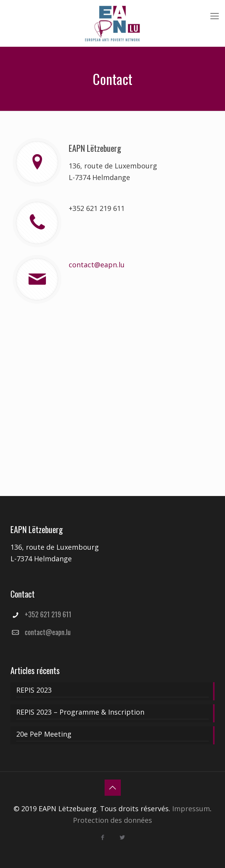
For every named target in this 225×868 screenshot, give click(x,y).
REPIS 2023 (34, 690)
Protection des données (112, 820)
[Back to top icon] (113, 788)
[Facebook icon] (103, 837)
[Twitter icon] (123, 837)
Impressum (191, 809)
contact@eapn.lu (97, 265)
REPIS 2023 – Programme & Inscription (80, 712)
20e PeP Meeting (44, 734)
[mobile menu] (215, 15)
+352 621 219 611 (97, 208)
